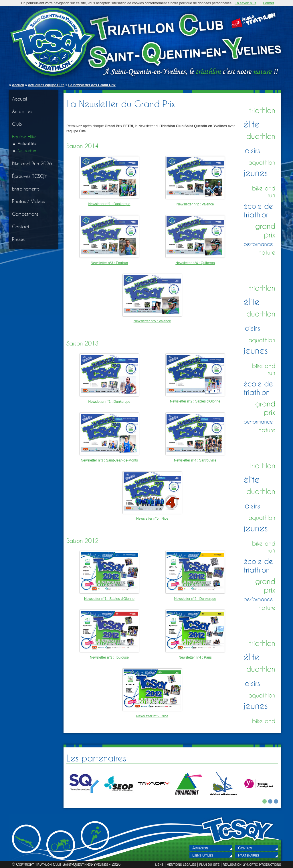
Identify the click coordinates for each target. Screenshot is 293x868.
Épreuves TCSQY (30, 176)
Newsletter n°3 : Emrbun (109, 263)
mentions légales (181, 864)
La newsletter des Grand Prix (92, 85)
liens (159, 864)
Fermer (269, 3)
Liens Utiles (203, 855)
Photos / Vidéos (28, 201)
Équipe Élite (24, 137)
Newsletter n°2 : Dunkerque (195, 599)
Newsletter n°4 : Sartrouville (195, 460)
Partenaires (249, 855)
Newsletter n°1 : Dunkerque (109, 204)
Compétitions (25, 214)
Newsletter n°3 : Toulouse (109, 657)
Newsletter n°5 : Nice (152, 519)
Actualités (22, 111)
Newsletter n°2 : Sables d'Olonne (195, 401)
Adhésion (200, 848)
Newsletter (27, 151)
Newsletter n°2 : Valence (195, 204)
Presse (18, 239)
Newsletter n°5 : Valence (152, 321)
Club (17, 124)
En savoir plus (245, 3)
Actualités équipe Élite (46, 85)
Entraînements (26, 189)
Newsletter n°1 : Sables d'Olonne (109, 599)
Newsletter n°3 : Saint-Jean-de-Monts (109, 460)
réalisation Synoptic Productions (252, 864)
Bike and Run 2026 (32, 163)
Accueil (18, 85)
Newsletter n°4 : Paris (195, 657)
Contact (21, 226)
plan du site (209, 864)
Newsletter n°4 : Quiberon (195, 263)
